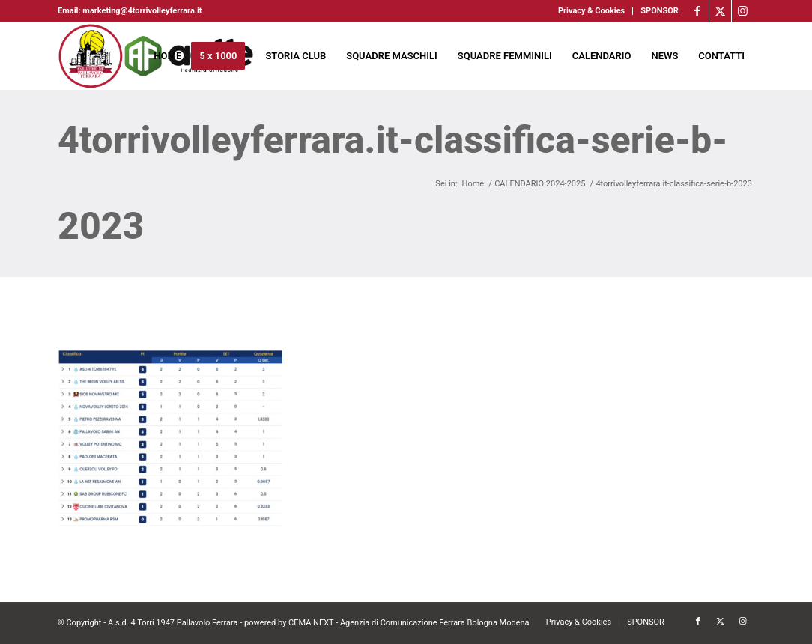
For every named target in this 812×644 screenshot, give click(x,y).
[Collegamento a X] (720, 11)
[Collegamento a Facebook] (698, 11)
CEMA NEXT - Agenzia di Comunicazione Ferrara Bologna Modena (409, 623)
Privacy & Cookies (591, 11)
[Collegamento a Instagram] (743, 11)
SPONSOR (660, 11)
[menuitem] (592, 11)
